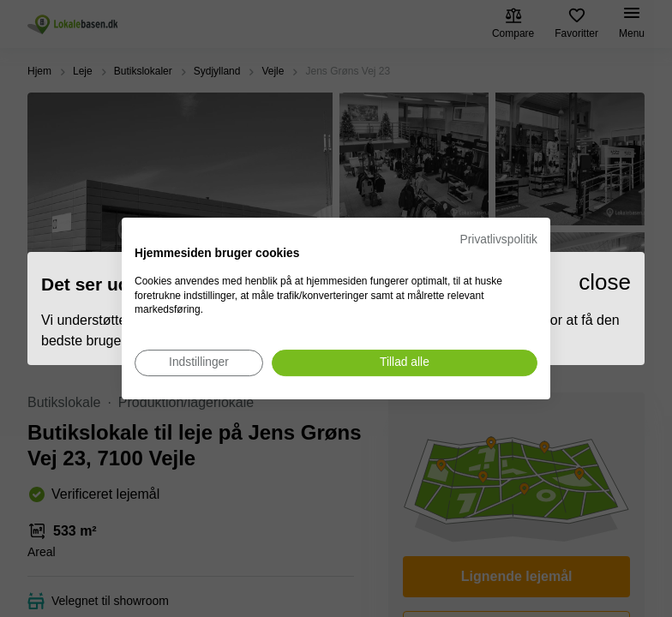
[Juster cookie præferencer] (199, 363)
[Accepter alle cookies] (405, 363)
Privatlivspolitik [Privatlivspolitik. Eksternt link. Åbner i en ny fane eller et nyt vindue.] (499, 240)
